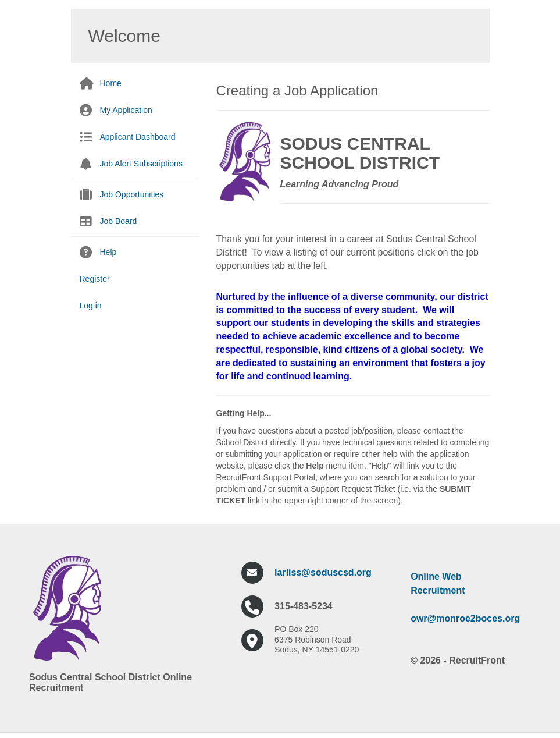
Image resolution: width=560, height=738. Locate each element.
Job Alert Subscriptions (141, 164)
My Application (126, 110)
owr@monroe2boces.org (465, 618)
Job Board (119, 221)
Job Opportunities (132, 194)
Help (108, 252)
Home (111, 83)
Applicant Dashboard (138, 137)
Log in (91, 306)
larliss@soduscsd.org (323, 572)
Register (95, 279)
